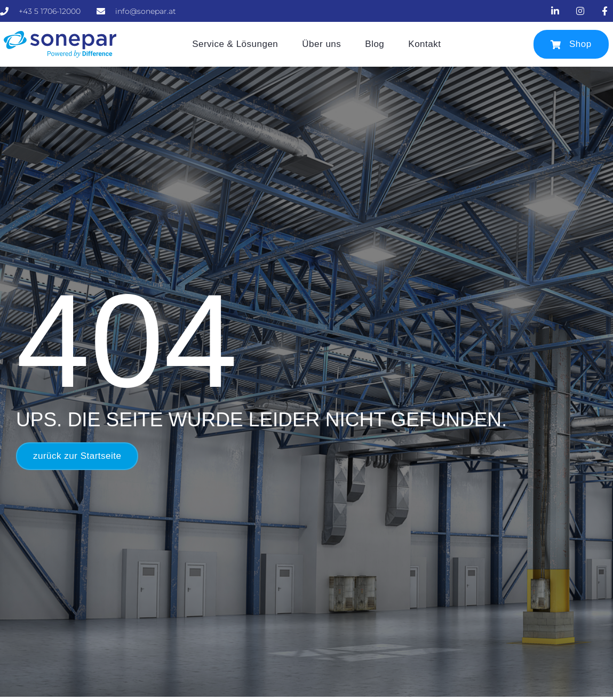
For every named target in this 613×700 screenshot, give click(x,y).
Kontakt (424, 44)
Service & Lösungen (235, 44)
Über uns (321, 44)
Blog (375, 44)
